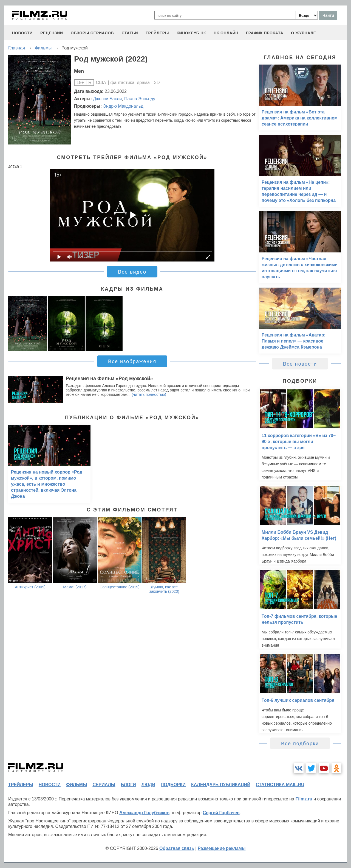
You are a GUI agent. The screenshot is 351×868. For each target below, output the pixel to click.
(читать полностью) (149, 394)
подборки (173, 785)
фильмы (77, 785)
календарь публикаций (221, 785)
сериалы (104, 785)
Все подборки (300, 744)
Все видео (132, 272)
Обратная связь (177, 848)
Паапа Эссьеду (140, 99)
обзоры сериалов (92, 33)
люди (148, 785)
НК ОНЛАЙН (226, 33)
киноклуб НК (191, 33)
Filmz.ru (304, 799)
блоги (128, 785)
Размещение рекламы (222, 848)
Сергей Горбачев (221, 813)
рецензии (52, 33)
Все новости (300, 364)
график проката (265, 33)
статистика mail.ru (280, 785)
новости (22, 33)
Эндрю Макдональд (123, 106)
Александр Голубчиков (144, 813)
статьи (130, 33)
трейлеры (157, 33)
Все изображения (132, 361)
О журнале (304, 33)
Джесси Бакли (108, 99)
